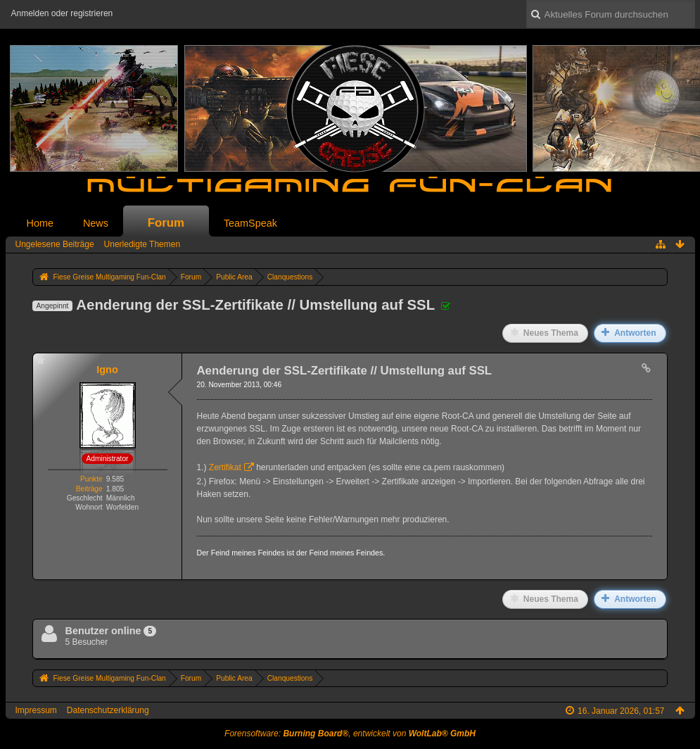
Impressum (36, 710)
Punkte (91, 479)
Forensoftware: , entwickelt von (350, 734)
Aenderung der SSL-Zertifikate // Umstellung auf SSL (255, 305)
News (96, 223)
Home (40, 223)
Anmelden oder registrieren (62, 13)
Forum (166, 223)
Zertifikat (225, 467)
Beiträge (89, 489)
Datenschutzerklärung (108, 710)
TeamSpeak (250, 223)
